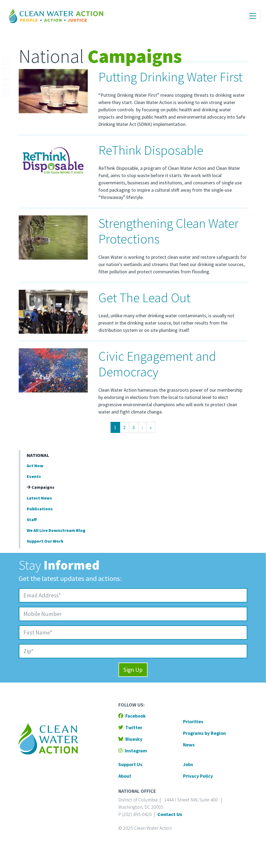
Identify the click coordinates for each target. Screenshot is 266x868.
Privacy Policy (198, 776)
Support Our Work (45, 541)
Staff (32, 519)
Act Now (35, 466)
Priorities (193, 721)
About (125, 776)
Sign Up (133, 670)
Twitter (130, 727)
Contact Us (170, 814)
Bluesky (130, 739)
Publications (40, 509)
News (189, 745)
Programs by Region (204, 733)
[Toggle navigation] (253, 16)
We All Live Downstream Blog (56, 530)
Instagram (133, 751)
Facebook (132, 716)
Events (34, 476)
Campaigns (41, 487)
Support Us (130, 764)
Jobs (188, 764)
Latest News (39, 498)
